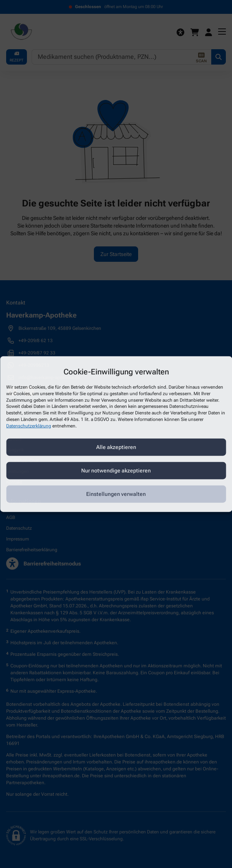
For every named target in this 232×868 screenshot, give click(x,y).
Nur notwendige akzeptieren (116, 471)
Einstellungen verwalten (116, 494)
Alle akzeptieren (116, 447)
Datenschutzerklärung (29, 426)
